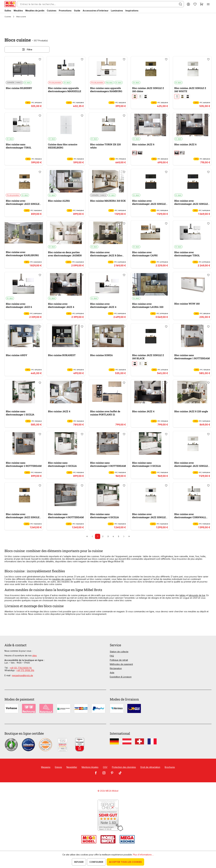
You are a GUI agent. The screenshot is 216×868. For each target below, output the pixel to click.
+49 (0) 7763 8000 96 (21, 668)
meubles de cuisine (62, 579)
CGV (105, 767)
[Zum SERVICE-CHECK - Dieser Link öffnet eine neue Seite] (108, 815)
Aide (112, 673)
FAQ (112, 656)
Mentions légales (90, 767)
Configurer (96, 862)
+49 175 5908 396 (25, 670)
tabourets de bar (197, 595)
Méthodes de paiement (121, 664)
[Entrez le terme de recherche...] (100, 4)
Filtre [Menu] (27, 49)
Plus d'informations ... (143, 855)
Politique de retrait (119, 660)
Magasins (46, 767)
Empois (58, 767)
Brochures (170, 767)
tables (183, 595)
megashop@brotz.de (22, 675)
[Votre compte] (188, 4)
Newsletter (72, 767)
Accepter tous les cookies (125, 862)
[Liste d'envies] (195, 4)
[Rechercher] (180, 4)
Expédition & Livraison (121, 677)
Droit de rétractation (150, 767)
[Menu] (208, 4)
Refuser (79, 862)
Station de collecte (119, 652)
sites (34, 655)
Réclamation (116, 668)
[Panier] (202, 4)
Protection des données (124, 767)
